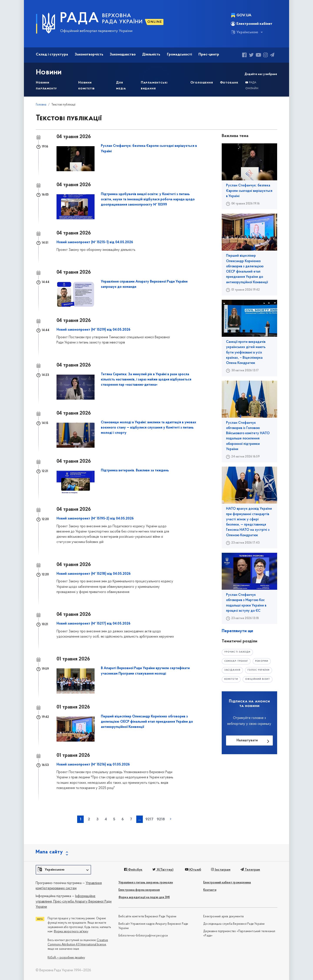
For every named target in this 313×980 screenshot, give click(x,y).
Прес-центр (209, 54)
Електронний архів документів (223, 917)
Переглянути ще (237, 631)
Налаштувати (247, 741)
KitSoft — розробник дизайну (66, 958)
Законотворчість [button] (89, 54)
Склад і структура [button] (52, 54)
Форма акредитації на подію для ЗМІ (144, 897)
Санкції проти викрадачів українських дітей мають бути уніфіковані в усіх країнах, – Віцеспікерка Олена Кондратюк (246, 353)
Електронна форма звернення (139, 890)
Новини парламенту (46, 86)
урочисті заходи (238, 652)
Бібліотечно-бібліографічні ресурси (143, 936)
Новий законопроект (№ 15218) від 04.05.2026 (94, 574)
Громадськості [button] (179, 54)
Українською (245, 32)
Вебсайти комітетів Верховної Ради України (147, 917)
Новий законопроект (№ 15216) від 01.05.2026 (93, 765)
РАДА (80, 19)
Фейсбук (133, 870)
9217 (149, 819)
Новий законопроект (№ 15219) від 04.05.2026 (93, 330)
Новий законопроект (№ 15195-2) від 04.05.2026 (95, 519)
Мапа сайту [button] (49, 852)
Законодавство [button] (123, 54)
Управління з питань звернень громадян (146, 883)
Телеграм (249, 870)
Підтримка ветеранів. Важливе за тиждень (135, 471)
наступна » (171, 819)
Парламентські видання (154, 86)
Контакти (210, 890)
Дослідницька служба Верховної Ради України (234, 924)
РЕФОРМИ (264, 661)
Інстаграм (219, 870)
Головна (41, 105)
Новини (50, 72)
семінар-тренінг (237, 661)
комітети (232, 679)
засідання (233, 670)
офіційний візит (259, 679)
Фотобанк (229, 83)
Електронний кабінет (252, 24)
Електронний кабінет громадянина (227, 883)
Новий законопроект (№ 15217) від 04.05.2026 (93, 624)
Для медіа (121, 86)
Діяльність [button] (151, 54)
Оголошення (202, 83)
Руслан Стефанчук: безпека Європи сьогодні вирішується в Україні (249, 191)
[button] (63, 870)
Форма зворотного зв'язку (71, 932)
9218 (161, 819)
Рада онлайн (252, 85)
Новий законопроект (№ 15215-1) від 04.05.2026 (95, 242)
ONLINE (155, 22)
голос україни (260, 670)
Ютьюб (192, 870)
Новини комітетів (87, 86)
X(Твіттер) (162, 870)
